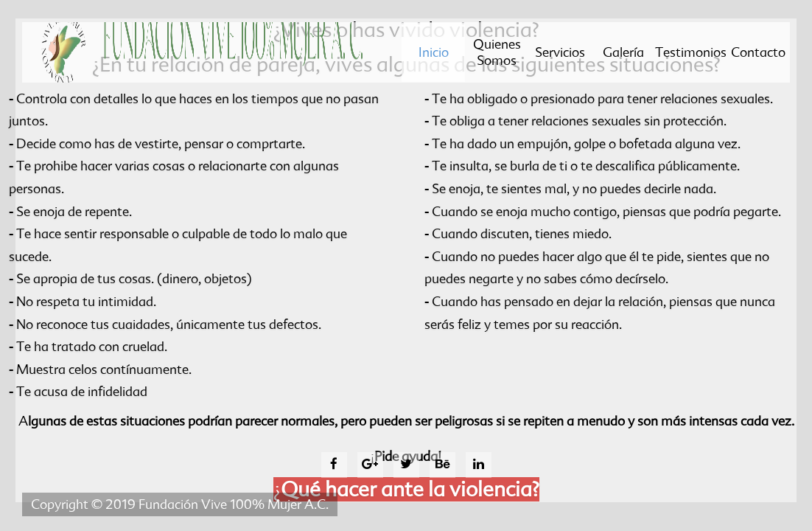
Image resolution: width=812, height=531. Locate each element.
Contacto (758, 55)
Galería (623, 55)
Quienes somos (497, 55)
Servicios (560, 55)
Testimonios (691, 55)
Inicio (425, 63)
